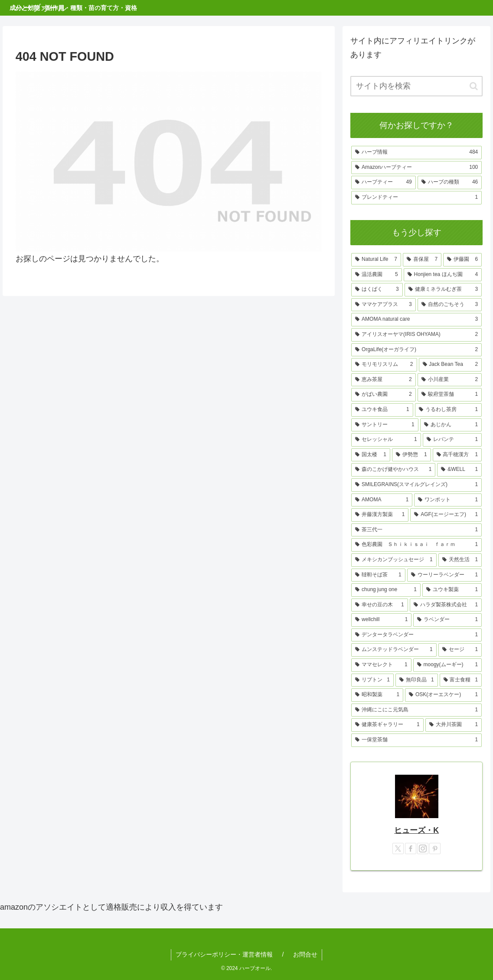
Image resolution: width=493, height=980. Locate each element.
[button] (474, 86)
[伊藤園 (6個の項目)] (462, 260)
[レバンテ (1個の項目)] (452, 440)
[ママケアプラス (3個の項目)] (384, 305)
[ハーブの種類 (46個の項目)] (450, 183)
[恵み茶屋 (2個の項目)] (384, 380)
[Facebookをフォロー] (411, 848)
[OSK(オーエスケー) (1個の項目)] (443, 695)
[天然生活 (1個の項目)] (460, 560)
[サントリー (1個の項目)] (385, 425)
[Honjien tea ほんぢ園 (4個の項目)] (443, 275)
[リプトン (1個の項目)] (372, 680)
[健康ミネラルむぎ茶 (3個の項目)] (443, 290)
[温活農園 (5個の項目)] (376, 275)
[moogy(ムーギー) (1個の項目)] (448, 665)
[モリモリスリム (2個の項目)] (384, 365)
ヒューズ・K (416, 830)
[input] (416, 86)
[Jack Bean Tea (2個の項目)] (451, 365)
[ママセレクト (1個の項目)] (381, 665)
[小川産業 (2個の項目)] (450, 380)
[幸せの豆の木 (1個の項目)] (380, 605)
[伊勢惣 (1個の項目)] (411, 455)
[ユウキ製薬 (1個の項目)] (452, 590)
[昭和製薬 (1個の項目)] (377, 695)
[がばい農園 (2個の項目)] (384, 395)
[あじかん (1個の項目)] (451, 425)
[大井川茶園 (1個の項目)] (454, 725)
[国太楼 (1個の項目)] (371, 455)
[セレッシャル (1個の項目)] (386, 440)
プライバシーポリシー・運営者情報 (224, 954)
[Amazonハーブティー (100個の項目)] (416, 168)
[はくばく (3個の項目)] (377, 290)
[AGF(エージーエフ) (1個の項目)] (446, 515)
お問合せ (305, 954)
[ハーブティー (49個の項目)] (384, 183)
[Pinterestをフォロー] (435, 848)
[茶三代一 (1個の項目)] (416, 530)
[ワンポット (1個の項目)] (448, 500)
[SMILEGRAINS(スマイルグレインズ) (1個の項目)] (416, 485)
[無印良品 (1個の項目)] (417, 680)
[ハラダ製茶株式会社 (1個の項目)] (446, 605)
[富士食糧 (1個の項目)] (461, 680)
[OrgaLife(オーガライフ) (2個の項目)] (416, 350)
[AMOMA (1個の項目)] (382, 500)
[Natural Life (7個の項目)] (376, 260)
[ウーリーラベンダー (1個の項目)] (445, 575)
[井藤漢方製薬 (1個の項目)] (380, 515)
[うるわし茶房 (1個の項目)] (449, 410)
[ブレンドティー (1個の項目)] (416, 198)
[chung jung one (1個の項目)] (386, 590)
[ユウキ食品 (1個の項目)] (382, 410)
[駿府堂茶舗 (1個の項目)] (450, 395)
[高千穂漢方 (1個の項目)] (457, 455)
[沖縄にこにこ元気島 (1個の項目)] (416, 710)
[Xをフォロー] (398, 848)
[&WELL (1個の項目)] (459, 470)
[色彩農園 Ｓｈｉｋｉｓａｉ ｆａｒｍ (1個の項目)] (416, 545)
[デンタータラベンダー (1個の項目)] (416, 635)
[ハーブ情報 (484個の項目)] (416, 153)
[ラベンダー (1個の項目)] (447, 620)
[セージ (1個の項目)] (460, 650)
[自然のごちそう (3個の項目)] (450, 305)
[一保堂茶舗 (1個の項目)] (416, 740)
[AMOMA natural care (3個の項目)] (416, 320)
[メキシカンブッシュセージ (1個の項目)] (394, 560)
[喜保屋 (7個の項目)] (422, 260)
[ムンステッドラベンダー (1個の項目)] (394, 650)
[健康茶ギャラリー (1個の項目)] (387, 725)
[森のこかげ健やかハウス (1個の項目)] (393, 470)
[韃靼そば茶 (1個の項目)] (378, 575)
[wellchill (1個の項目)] (381, 620)
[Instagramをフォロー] (423, 848)
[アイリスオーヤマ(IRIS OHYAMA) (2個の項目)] (416, 335)
